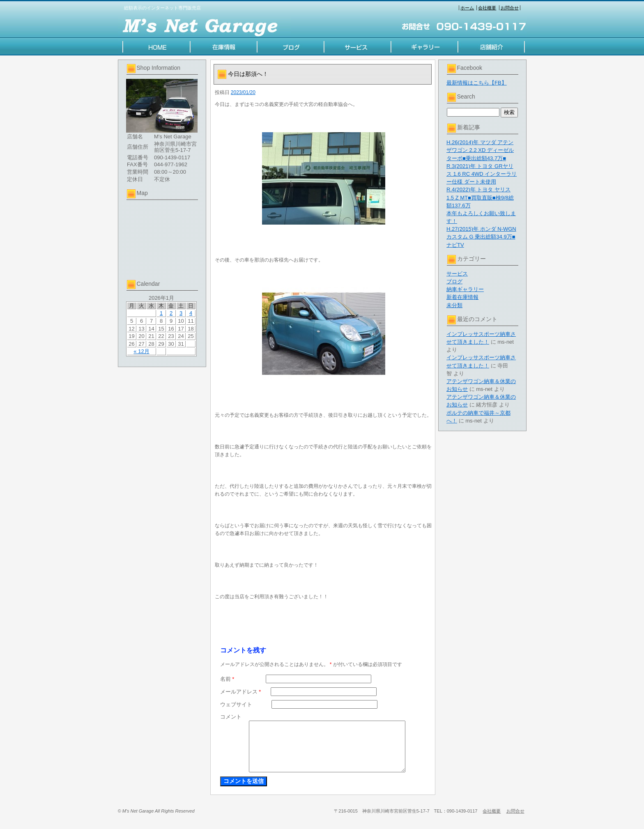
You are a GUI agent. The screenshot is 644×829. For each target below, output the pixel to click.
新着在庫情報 (462, 297)
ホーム (467, 8)
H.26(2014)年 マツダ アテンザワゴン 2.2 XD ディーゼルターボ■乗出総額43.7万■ (480, 150)
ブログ (454, 281)
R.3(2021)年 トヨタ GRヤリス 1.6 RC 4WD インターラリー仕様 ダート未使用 (482, 174)
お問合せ (510, 8)
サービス (457, 274)
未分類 (454, 305)
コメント (231, 717)
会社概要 (487, 8)
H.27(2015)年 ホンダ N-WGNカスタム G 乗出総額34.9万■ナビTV (481, 237)
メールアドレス (241, 692)
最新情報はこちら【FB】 (477, 83)
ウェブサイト (236, 704)
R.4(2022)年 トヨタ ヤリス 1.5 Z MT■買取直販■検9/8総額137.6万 (480, 197)
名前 (227, 679)
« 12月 (141, 351)
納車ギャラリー (465, 289)
